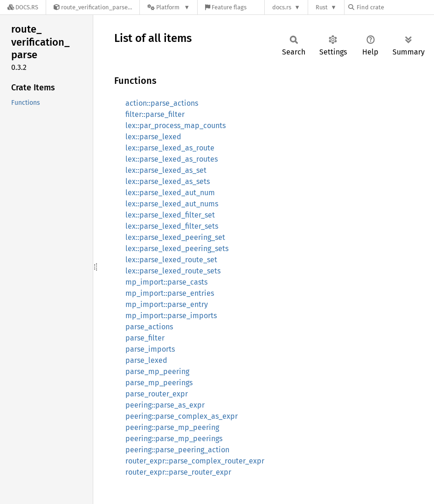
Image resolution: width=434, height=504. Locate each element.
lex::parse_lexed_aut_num (170, 193)
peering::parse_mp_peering (172, 427)
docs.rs (282, 7)
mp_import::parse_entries (170, 293)
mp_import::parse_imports (171, 316)
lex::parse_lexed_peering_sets (177, 249)
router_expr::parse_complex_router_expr (195, 461)
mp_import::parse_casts (166, 282)
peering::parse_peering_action (177, 450)
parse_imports (150, 349)
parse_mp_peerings (159, 383)
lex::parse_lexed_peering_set (175, 237)
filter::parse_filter (155, 114)
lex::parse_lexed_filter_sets (172, 226)
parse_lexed (146, 360)
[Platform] (169, 7)
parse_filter (145, 338)
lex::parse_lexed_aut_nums (172, 204)
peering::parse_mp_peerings (174, 439)
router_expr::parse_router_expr (178, 472)
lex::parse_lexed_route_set (171, 260)
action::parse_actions (162, 103)
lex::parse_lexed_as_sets (168, 181)
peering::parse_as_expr (165, 405)
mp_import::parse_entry (167, 304)
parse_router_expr (157, 394)
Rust (322, 7)
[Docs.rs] (23, 7)
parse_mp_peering (157, 371)
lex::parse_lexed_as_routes (172, 159)
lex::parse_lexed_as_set (166, 170)
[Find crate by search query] (395, 7)
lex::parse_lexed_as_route (170, 148)
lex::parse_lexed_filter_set (170, 215)
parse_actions (149, 327)
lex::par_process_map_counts (176, 126)
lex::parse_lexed (153, 137)
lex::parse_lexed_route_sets (173, 271)
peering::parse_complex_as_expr (182, 416)
